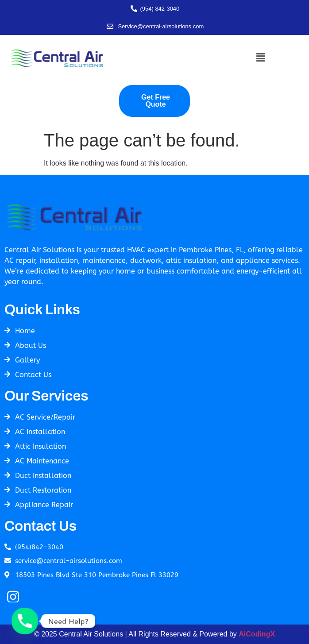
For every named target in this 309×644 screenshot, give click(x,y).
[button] (260, 58)
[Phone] (25, 621)
